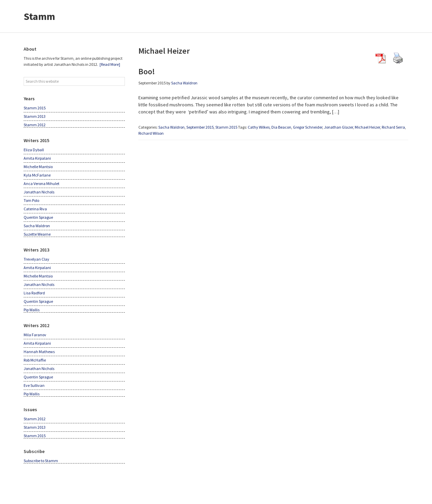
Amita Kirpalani (37, 158)
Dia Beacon (281, 127)
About (30, 49)
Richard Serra (393, 127)
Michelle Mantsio (38, 167)
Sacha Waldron (171, 127)
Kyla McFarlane (37, 175)
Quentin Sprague (38, 217)
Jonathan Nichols (39, 192)
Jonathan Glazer (339, 127)
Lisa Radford (34, 293)
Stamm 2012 (35, 125)
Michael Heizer (367, 127)
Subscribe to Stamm (41, 461)
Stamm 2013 (35, 116)
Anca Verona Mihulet (42, 183)
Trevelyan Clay (36, 259)
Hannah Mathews (39, 352)
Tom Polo (31, 200)
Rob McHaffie (35, 360)
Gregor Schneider (308, 127)
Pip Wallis (32, 310)
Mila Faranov (35, 335)
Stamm (39, 16)
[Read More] (110, 64)
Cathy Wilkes (259, 127)
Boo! (147, 71)
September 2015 (200, 127)
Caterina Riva (35, 209)
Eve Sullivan (34, 385)
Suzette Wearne (37, 234)
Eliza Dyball (34, 150)
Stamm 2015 (226, 127)
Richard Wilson (151, 133)
